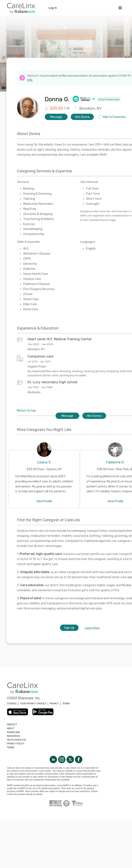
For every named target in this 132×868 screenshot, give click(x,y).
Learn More (92, 628)
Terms (11, 747)
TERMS (66, 704)
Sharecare (14, 732)
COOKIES (12, 704)
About (11, 728)
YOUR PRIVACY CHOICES (33, 704)
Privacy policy (16, 744)
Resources (14, 736)
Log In (53, 8)
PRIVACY (54, 704)
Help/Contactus (16, 740)
